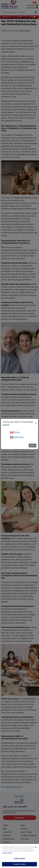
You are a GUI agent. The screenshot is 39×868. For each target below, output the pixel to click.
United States (19, 437)
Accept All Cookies (19, 864)
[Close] (36, 423)
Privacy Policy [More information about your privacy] (7, 853)
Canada (17, 432)
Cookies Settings (19, 858)
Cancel (33, 445)
